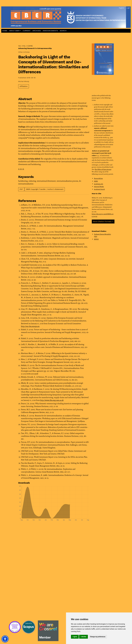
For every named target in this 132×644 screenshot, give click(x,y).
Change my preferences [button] (98, 637)
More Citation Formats (103, 221)
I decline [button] (83, 637)
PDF (21, 189)
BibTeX (96, 239)
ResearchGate (98, 178)
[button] (15, 31)
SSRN (96, 181)
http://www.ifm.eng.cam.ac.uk (52, 400)
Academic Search (99, 189)
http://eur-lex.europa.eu (30, 326)
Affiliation (24, 86)
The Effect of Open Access (103, 169)
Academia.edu (99, 184)
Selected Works (99, 187)
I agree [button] (75, 637)
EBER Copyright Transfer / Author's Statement (45, 189)
